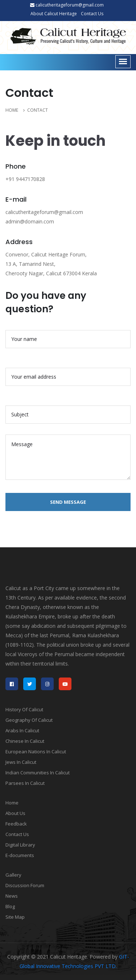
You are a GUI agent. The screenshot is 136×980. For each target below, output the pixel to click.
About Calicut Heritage (54, 14)
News (12, 896)
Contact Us (92, 14)
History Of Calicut (24, 709)
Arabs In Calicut (22, 730)
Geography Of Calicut (29, 720)
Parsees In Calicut (25, 783)
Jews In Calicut (21, 762)
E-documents (20, 855)
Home (12, 803)
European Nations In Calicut (36, 752)
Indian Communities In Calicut (38, 773)
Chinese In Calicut (25, 741)
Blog (10, 906)
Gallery (13, 875)
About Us (15, 813)
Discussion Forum (25, 885)
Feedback (16, 824)
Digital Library (20, 845)
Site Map (15, 917)
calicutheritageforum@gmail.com (67, 5)
